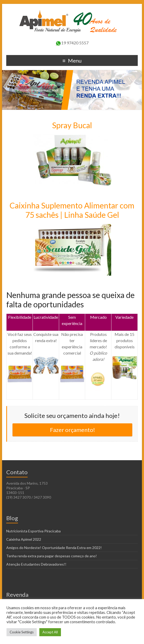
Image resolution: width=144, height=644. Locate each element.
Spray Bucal (72, 125)
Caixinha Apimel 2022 (24, 539)
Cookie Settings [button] (22, 632)
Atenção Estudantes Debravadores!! (36, 564)
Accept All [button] (50, 632)
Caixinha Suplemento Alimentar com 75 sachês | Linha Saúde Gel (72, 210)
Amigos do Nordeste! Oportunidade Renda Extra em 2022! (54, 548)
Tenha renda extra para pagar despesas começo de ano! (52, 556)
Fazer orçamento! (73, 430)
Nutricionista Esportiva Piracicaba (33, 531)
